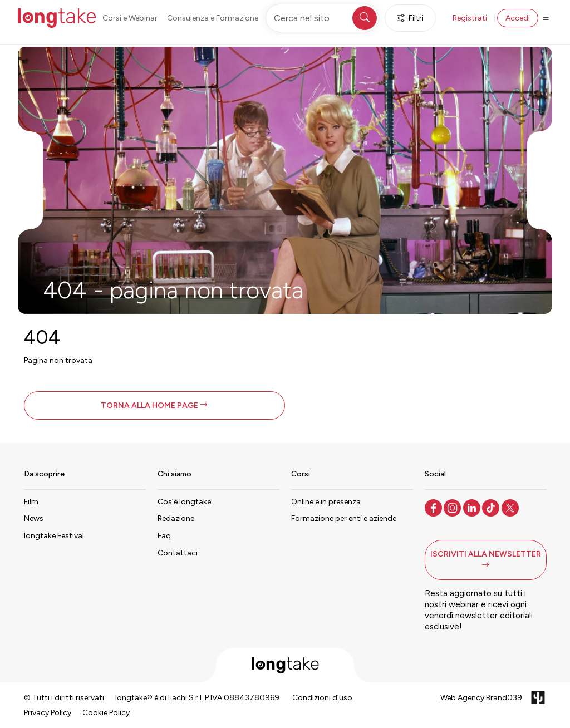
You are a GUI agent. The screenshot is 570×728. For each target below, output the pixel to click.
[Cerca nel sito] (322, 18)
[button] (155, 405)
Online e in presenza (326, 502)
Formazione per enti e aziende (344, 518)
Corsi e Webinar (130, 18)
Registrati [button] (470, 18)
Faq (164, 536)
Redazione (176, 518)
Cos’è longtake (184, 502)
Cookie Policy (106, 713)
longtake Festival (54, 536)
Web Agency (462, 698)
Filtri (410, 18)
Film (31, 502)
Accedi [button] (518, 18)
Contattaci (178, 553)
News (34, 518)
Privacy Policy (48, 713)
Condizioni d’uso (322, 698)
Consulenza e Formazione (213, 18)
